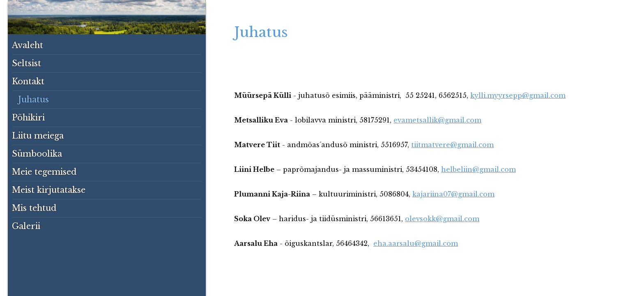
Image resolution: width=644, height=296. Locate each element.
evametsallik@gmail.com (437, 120)
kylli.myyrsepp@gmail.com (518, 95)
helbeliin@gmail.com (478, 169)
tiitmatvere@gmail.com (452, 145)
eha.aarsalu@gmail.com (416, 243)
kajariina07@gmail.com (453, 194)
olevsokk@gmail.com (442, 219)
